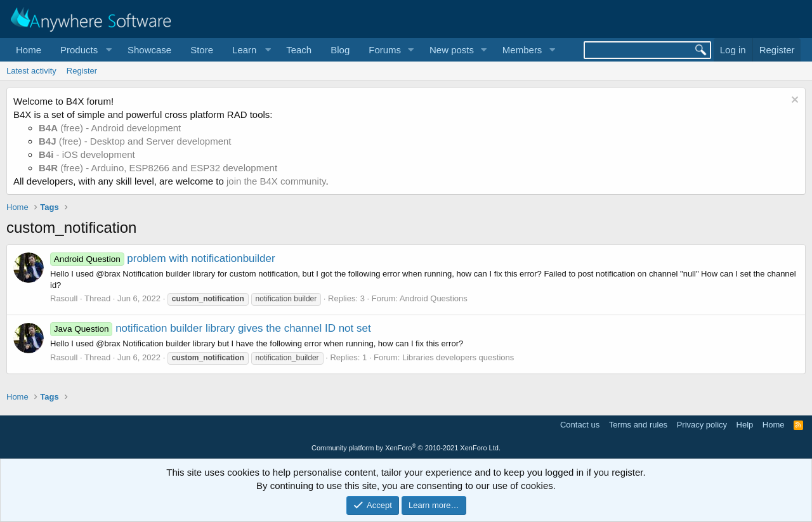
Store (202, 50)
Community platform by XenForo (406, 448)
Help (745, 425)
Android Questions (434, 298)
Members (522, 50)
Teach (299, 50)
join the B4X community (276, 181)
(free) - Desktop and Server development (135, 141)
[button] (84, 50)
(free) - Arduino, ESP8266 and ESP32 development (158, 168)
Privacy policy (702, 425)
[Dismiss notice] (793, 101)
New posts (452, 50)
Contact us (580, 425)
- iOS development (87, 154)
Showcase (149, 50)
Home (29, 50)
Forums (385, 50)
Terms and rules (638, 425)
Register (82, 71)
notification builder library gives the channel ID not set (211, 328)
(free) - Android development (110, 128)
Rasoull (64, 298)
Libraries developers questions (458, 357)
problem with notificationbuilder (163, 258)
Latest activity (31, 71)
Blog (340, 50)
